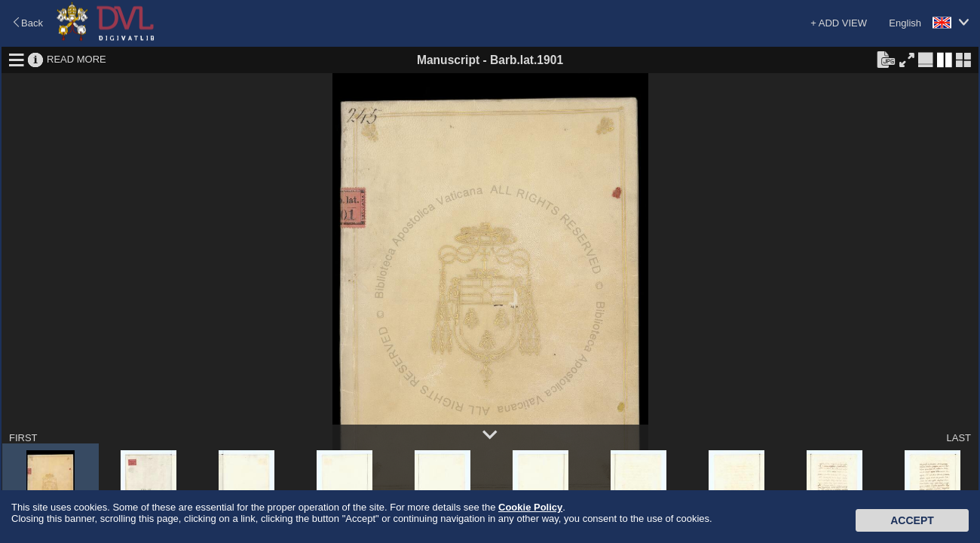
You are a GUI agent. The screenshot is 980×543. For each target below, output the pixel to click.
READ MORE (77, 59)
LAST (959, 438)
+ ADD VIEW (839, 23)
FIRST (23, 438)
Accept (912, 520)
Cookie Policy (530, 507)
